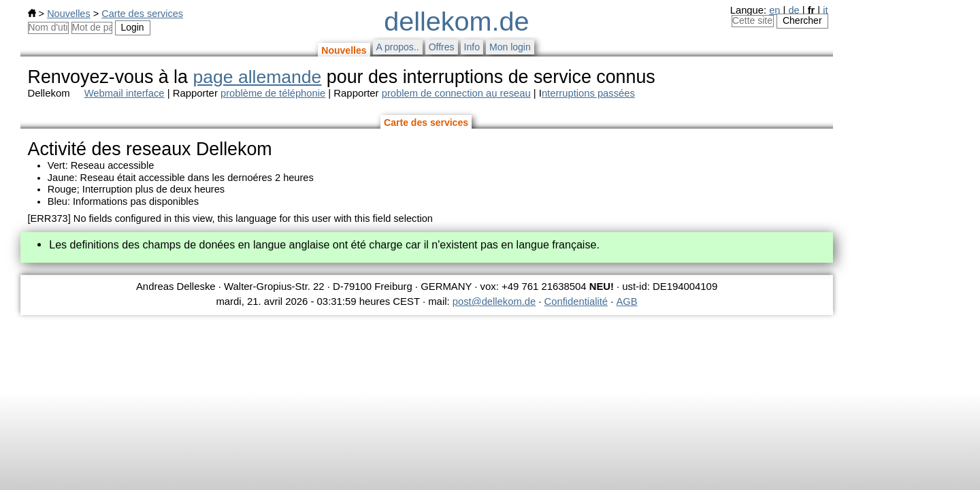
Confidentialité (576, 301)
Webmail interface (125, 93)
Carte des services (142, 14)
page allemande (257, 77)
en (774, 10)
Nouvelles (68, 14)
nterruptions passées (588, 93)
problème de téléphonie (273, 93)
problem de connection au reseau (456, 93)
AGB (627, 301)
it (825, 10)
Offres (442, 47)
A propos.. (398, 47)
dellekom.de (456, 21)
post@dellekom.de (494, 301)
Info (472, 47)
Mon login (510, 47)
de (794, 10)
